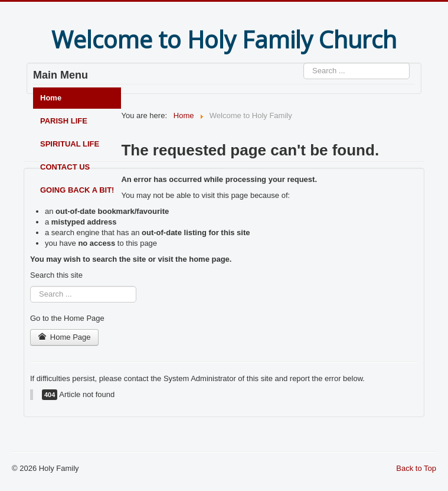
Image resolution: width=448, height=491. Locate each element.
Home (51, 98)
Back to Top (416, 468)
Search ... (304, 63)
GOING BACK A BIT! (77, 190)
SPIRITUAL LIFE (70, 144)
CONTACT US (65, 167)
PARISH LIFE (64, 121)
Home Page (64, 337)
